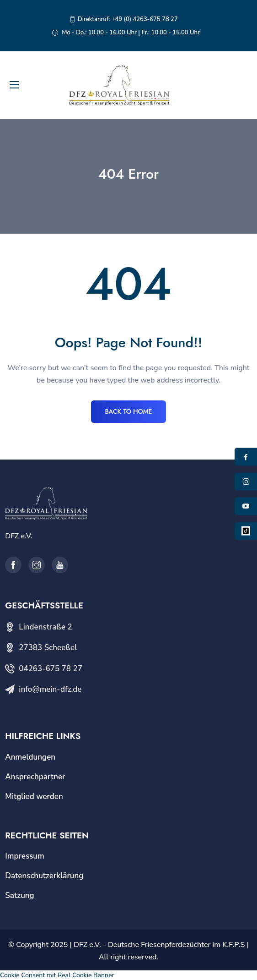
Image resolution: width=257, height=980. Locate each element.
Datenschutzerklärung (44, 876)
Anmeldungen (30, 757)
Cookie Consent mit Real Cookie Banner (57, 975)
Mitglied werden (34, 797)
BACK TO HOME (128, 411)
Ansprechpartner (35, 777)
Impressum (25, 856)
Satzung (19, 895)
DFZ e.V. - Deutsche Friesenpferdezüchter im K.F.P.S (159, 945)
